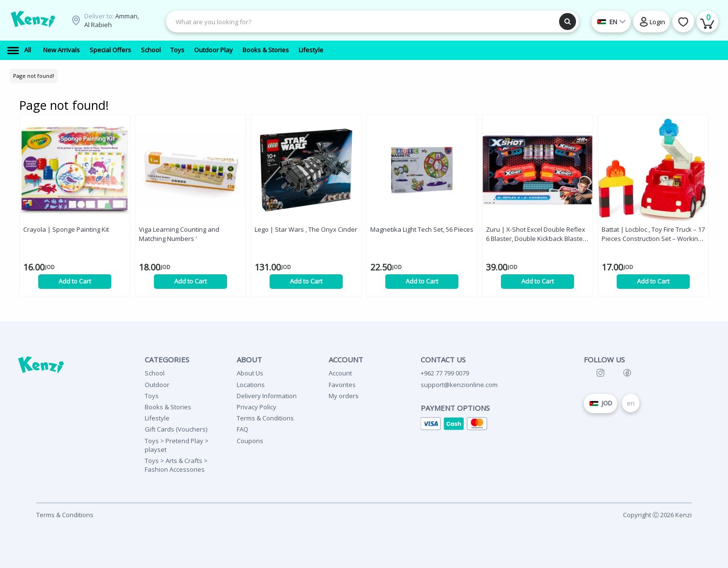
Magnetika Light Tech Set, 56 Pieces (422, 229)
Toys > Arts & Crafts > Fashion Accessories (176, 465)
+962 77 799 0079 (445, 373)
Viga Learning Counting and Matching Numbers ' (179, 234)
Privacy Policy (257, 407)
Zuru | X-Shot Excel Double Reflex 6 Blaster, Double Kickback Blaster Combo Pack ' (536, 234)
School (155, 373)
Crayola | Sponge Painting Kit (66, 229)
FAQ (243, 429)
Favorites (342, 385)
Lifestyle (157, 418)
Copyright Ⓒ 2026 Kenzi (657, 515)
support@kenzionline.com (459, 385)
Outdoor (157, 385)
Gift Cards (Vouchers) (176, 429)
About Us (250, 373)
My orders (344, 396)
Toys (152, 396)
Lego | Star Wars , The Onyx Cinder (306, 229)
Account (340, 373)
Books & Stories (168, 407)
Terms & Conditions (265, 418)
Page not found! (34, 76)
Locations (251, 385)
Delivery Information (267, 396)
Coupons (250, 441)
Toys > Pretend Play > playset (177, 445)
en (631, 403)
